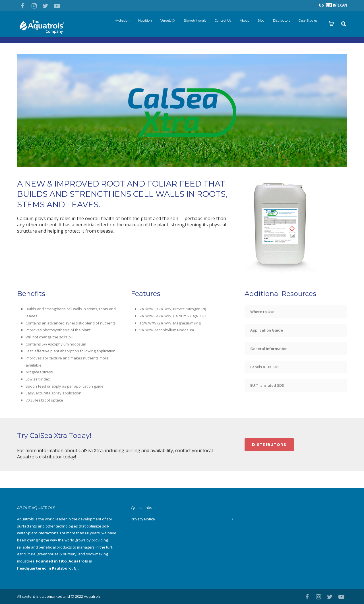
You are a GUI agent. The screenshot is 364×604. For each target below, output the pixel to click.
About (244, 20)
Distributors (282, 20)
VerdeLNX (168, 20)
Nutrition (145, 20)
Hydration (122, 20)
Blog (261, 20)
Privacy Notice (143, 519)
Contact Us (223, 20)
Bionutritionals (195, 20)
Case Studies (308, 20)
